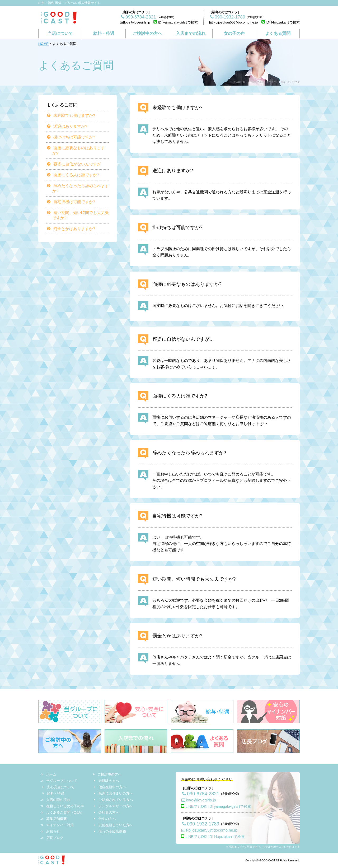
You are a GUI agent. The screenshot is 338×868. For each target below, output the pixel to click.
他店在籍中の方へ (109, 787)
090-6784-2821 (200, 794)
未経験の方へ (106, 781)
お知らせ (51, 831)
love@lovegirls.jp (135, 22)
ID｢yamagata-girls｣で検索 (176, 22)
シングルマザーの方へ (113, 806)
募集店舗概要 (54, 819)
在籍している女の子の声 (63, 806)
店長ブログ (53, 838)
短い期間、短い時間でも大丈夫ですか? (79, 215)
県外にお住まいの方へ (113, 793)
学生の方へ (104, 819)
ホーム (49, 774)
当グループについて (59, 781)
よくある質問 (278, 33)
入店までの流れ (191, 33)
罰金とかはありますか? (72, 229)
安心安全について (58, 787)
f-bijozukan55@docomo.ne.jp (233, 22)
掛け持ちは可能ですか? (72, 137)
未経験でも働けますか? (72, 115)
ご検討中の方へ (147, 33)
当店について (60, 33)
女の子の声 (234, 33)
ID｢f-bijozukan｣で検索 (281, 22)
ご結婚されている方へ (113, 800)
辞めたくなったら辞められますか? (79, 188)
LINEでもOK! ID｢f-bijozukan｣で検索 (213, 837)
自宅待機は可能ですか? (72, 202)
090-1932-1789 (200, 824)
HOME (43, 44)
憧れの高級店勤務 (109, 831)
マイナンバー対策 (58, 825)
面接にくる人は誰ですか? (74, 175)
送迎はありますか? (68, 126)
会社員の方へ (106, 812)
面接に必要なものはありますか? (77, 150)
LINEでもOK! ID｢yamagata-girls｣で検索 (216, 806)
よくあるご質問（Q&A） (63, 812)
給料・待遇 (104, 33)
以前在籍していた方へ (113, 825)
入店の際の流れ (56, 800)
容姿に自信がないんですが (75, 164)
